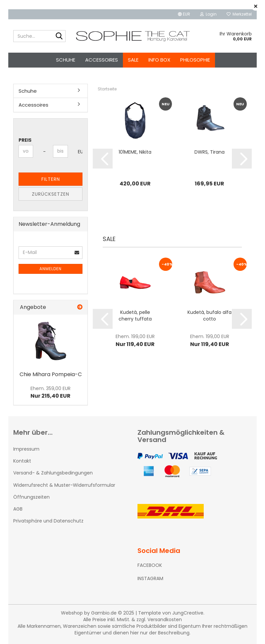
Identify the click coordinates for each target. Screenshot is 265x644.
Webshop (72, 613)
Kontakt (22, 461)
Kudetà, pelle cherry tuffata (135, 316)
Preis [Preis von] (25, 140)
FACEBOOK (150, 565)
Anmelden (51, 269)
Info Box (159, 60)
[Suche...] (59, 36)
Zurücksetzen (51, 194)
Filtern (51, 179)
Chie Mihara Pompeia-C (51, 374)
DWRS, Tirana (210, 152)
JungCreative (188, 613)
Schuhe (66, 60)
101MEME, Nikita (135, 152)
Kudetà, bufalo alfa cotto (210, 316)
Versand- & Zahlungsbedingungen (53, 473)
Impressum (26, 449)
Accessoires (102, 60)
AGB (18, 509)
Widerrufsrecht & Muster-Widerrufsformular (64, 485)
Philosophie (195, 60)
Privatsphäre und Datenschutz (48, 521)
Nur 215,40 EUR (51, 392)
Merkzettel (239, 14)
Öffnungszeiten (31, 497)
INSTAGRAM (150, 578)
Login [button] (208, 14)
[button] (184, 14)
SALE (133, 60)
